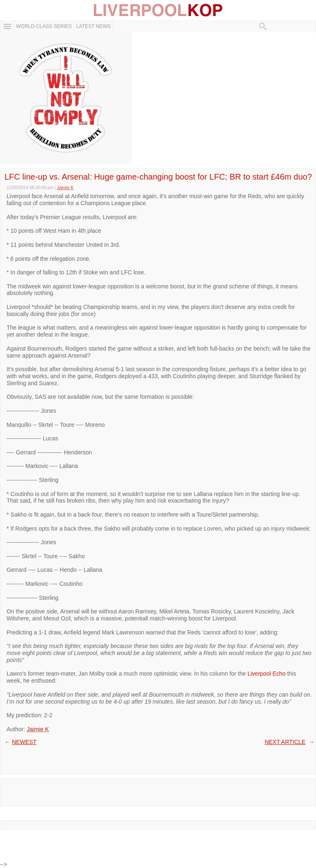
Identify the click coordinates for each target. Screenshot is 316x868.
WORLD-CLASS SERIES (44, 26)
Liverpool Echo (266, 674)
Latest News (93, 26)
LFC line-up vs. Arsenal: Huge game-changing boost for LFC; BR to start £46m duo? (158, 177)
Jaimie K (38, 729)
